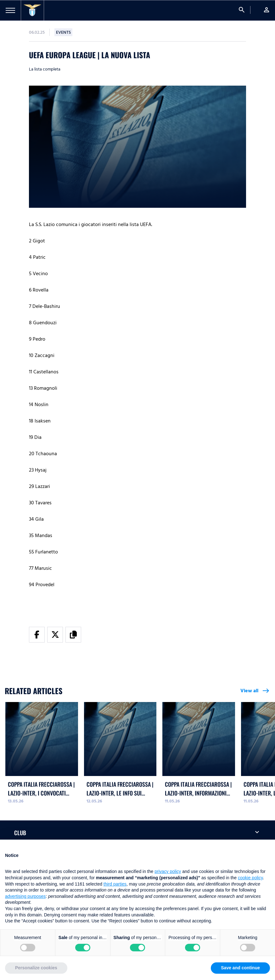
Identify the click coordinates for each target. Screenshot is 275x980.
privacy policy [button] (168, 871)
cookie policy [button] (250, 878)
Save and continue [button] (240, 968)
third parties (115, 884)
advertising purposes (25, 896)
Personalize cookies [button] (36, 968)
